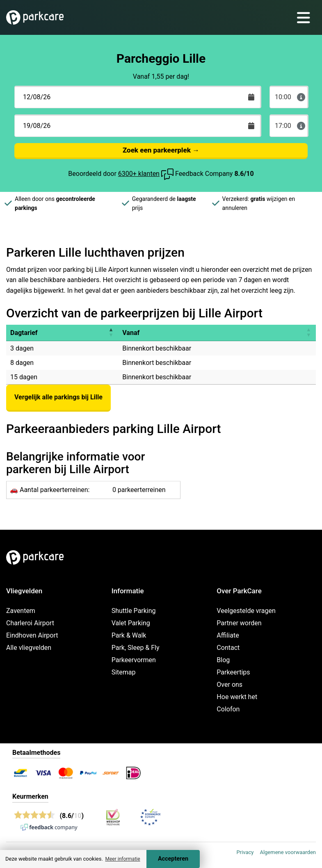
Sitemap (124, 672)
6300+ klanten (139, 174)
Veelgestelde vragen (246, 611)
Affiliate (228, 635)
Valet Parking (131, 623)
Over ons (230, 685)
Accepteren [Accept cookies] (173, 859)
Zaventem (21, 611)
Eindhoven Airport (32, 635)
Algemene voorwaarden (288, 852)
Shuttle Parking (134, 611)
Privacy (245, 852)
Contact (228, 648)
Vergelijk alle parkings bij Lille (58, 397)
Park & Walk (129, 635)
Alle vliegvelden (29, 648)
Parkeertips (233, 672)
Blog (223, 660)
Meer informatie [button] (122, 859)
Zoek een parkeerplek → (161, 150)
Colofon (228, 709)
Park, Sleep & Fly (136, 648)
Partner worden (239, 623)
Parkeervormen (134, 660)
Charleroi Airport (30, 623)
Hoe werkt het (237, 697)
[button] (111, 333)
